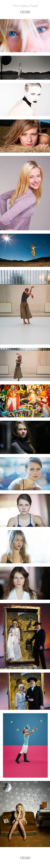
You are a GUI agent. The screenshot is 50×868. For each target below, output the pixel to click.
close (25, 12)
